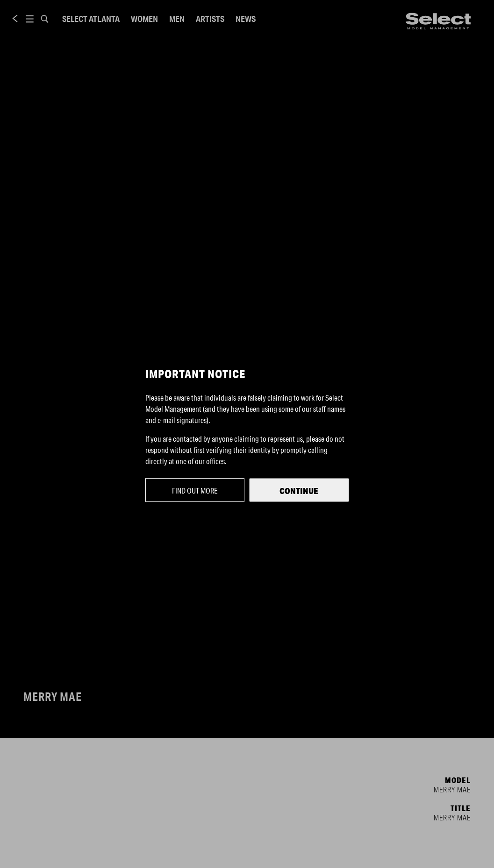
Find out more (195, 490)
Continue (299, 491)
